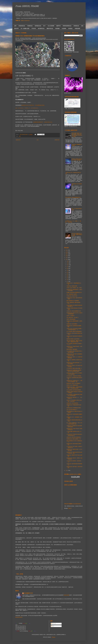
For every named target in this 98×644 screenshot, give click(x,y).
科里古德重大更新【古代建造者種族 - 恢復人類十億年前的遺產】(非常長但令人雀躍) (77, 135)
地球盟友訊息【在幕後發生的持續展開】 (74, 326)
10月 (68, 265)
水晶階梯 (64, 28)
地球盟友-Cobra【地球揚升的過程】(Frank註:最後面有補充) (30, 36)
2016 (67, 256)
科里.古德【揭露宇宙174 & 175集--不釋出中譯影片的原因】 (77, 235)
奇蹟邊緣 (57, 28)
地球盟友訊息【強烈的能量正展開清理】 (74, 444)
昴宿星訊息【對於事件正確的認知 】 (74, 437)
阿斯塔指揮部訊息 (67, 26)
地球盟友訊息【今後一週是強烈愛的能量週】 (74, 298)
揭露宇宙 (58, 26)
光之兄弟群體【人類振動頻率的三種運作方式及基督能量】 (74, 395)
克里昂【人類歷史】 (71, 316)
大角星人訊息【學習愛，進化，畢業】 (74, 288)
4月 (68, 276)
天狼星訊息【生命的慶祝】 (72, 324)
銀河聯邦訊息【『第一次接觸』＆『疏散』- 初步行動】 (73, 222)
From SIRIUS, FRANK (27, 6)
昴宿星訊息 (76, 26)
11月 (68, 263)
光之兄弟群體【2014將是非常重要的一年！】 (74, 344)
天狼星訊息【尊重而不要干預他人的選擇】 (74, 456)
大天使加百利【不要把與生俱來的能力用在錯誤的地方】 (74, 435)
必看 (15, 26)
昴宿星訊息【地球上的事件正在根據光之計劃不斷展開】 (74, 374)
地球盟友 (70, 28)
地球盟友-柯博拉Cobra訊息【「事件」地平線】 (77, 160)
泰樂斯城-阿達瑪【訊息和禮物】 (73, 339)
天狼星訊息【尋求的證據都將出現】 (74, 311)
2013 (67, 471)
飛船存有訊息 (50, 28)
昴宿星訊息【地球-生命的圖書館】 (74, 383)
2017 (67, 254)
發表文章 (54, 624)
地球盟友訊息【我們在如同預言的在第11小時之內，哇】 (74, 453)
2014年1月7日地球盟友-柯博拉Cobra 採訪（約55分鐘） (74, 401)
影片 (44, 26)
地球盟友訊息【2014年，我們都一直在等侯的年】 (74, 459)
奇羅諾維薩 (77, 28)
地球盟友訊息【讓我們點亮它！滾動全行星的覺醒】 (74, 290)
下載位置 (70, 508)
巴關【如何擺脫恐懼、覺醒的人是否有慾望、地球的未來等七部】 (74, 341)
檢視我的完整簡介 (19, 617)
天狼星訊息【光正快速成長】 (73, 403)
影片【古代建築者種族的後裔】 (77, 209)
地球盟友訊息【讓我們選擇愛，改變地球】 (74, 322)
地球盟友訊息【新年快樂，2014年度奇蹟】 (74, 467)
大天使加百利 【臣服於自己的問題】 (74, 376)
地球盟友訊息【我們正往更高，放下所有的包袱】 (74, 450)
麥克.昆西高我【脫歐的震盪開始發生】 (73, 197)
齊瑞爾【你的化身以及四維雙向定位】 (74, 293)
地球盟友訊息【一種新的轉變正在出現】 (74, 284)
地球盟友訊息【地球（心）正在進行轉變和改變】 (74, 357)
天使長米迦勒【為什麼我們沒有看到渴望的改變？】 (74, 306)
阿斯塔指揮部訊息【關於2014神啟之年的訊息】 (74, 412)
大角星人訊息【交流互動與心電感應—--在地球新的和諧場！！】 (75, 329)
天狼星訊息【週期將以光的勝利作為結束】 (74, 360)
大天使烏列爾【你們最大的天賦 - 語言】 (74, 432)
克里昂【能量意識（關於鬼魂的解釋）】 (73, 303)
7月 (68, 271)
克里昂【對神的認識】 (71, 319)
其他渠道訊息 (22, 26)
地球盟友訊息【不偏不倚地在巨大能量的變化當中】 (74, 429)
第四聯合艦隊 (66, 595)
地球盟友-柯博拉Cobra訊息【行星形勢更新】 (74, 309)
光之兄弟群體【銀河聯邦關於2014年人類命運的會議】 (74, 352)
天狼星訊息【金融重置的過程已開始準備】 (74, 378)
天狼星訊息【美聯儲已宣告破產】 (77, 145)
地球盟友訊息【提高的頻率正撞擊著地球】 (74, 337)
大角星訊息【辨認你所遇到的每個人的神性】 (74, 421)
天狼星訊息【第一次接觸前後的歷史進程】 (73, 173)
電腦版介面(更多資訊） (26, 21)
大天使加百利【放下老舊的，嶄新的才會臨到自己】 (74, 447)
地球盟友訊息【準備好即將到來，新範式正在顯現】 (74, 347)
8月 (68, 269)
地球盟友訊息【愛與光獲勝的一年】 (74, 439)
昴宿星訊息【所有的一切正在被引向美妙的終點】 (74, 366)
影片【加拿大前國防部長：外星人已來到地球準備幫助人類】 (74, 423)
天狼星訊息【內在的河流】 (72, 296)
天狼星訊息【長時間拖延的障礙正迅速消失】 (74, 334)
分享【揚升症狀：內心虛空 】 (73, 318)
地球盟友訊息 (38, 26)
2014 (67, 260)
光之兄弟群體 (51, 26)
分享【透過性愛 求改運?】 (72, 294)
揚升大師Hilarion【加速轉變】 (73, 301)
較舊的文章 (57, 140)
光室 (82, 26)
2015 (67, 258)
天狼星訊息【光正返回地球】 (77, 184)
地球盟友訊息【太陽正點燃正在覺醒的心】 (74, 415)
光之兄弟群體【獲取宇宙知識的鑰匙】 (74, 331)
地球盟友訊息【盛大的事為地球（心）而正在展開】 (74, 363)
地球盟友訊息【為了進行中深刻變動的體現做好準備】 (74, 355)
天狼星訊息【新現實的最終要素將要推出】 (74, 464)
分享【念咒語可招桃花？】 (72, 410)
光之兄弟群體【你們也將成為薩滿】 (74, 390)
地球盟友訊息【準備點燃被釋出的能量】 (74, 405)
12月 (68, 261)
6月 (68, 272)
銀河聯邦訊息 (41, 28)
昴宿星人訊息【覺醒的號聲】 (73, 385)
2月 (68, 280)
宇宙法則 (34, 28)
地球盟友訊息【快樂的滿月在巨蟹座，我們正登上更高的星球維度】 (74, 371)
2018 (67, 252)
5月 (68, 274)
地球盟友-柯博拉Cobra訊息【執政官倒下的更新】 (74, 392)
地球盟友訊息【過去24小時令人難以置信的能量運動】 (74, 313)
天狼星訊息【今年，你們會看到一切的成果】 (74, 418)
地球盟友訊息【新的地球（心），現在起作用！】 (74, 398)
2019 (67, 250)
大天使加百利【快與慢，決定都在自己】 (74, 461)
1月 (68, 282)
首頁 (38, 140)
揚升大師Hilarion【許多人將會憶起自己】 (74, 441)
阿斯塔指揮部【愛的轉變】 (72, 349)
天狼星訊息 (30, 26)
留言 (53, 626)
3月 (68, 278)
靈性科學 (16, 28)
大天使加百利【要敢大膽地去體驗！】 (74, 368)
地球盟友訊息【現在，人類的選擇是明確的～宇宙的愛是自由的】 (74, 388)
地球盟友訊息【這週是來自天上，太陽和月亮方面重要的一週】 (74, 381)
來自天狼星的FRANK (28, 593)
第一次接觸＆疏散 (25, 28)
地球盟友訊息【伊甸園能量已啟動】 (74, 408)
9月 (68, 267)
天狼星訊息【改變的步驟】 (72, 286)
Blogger (54, 637)
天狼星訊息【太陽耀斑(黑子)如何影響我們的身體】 (74, 426)
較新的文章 (18, 140)
